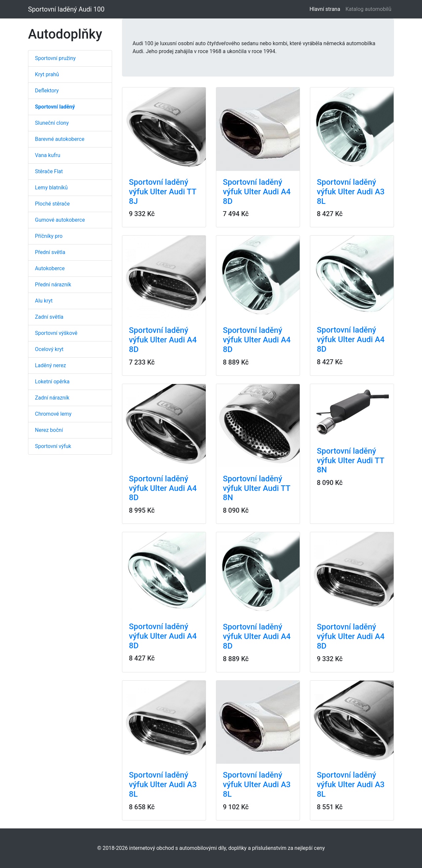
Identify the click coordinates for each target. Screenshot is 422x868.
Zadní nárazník (52, 398)
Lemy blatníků (51, 188)
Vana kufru (48, 155)
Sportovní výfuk (53, 446)
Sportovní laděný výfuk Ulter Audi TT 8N (256, 488)
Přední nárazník (53, 285)
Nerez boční (49, 430)
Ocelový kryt (49, 349)
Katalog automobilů (368, 9)
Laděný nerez (50, 365)
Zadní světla (49, 317)
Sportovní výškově (56, 333)
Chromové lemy (53, 414)
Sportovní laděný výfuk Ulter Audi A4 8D (257, 192)
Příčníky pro (49, 236)
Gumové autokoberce (60, 220)
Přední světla (50, 252)
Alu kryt (44, 301)
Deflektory (47, 91)
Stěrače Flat (49, 171)
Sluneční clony (52, 123)
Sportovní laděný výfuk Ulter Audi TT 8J (163, 192)
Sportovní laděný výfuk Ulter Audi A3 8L (351, 192)
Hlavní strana (326, 9)
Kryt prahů (47, 74)
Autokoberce (50, 268)
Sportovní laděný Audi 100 (66, 9)
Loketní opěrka (52, 382)
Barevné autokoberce (60, 139)
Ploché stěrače (52, 204)
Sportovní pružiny (55, 58)
